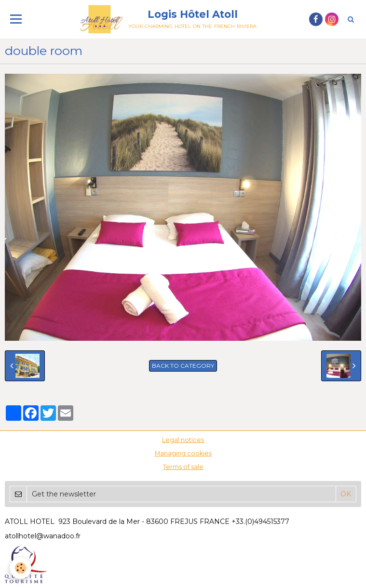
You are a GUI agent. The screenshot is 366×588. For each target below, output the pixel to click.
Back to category (183, 366)
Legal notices (183, 440)
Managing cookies (183, 453)
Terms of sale (183, 467)
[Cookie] (20, 568)
